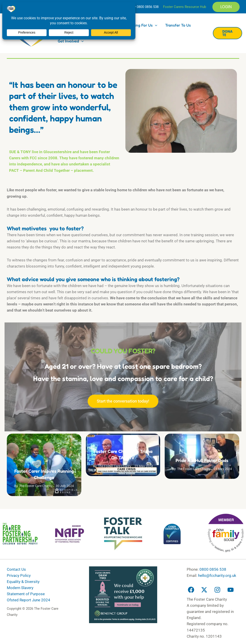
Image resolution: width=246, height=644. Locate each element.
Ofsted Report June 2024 (29, 600)
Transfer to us (178, 25)
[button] (226, 7)
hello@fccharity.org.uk (217, 575)
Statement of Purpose (26, 594)
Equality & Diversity (23, 582)
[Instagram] (217, 590)
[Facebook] (191, 590)
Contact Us (16, 569)
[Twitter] (204, 590)
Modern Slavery (20, 588)
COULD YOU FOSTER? (123, 351)
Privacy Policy (19, 575)
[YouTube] (231, 590)
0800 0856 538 (148, 7)
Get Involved (71, 41)
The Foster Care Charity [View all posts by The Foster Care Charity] (36, 486)
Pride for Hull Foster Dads (202, 460)
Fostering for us (140, 25)
